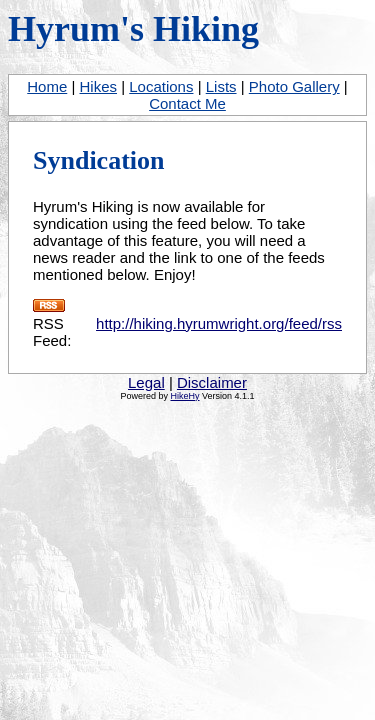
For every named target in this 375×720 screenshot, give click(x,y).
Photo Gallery (294, 86)
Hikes (99, 86)
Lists (221, 86)
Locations (161, 86)
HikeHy (184, 396)
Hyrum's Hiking (133, 29)
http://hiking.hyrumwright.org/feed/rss (219, 323)
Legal (146, 382)
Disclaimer (212, 382)
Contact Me (187, 103)
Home (47, 86)
